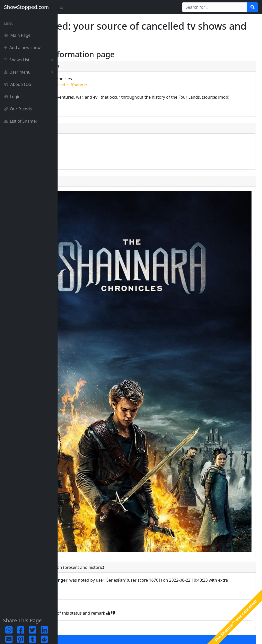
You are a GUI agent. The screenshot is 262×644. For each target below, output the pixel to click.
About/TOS (18, 84)
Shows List (30, 60)
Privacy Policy (209, 635)
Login (12, 97)
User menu (30, 72)
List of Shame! (20, 121)
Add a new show (22, 48)
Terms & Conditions (240, 635)
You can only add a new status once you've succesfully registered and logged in (134, 575)
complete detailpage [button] (91, 149)
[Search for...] (215, 7)
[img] (166, 533)
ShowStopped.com (26, 7)
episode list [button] (82, 163)
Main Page (17, 35)
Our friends (18, 109)
